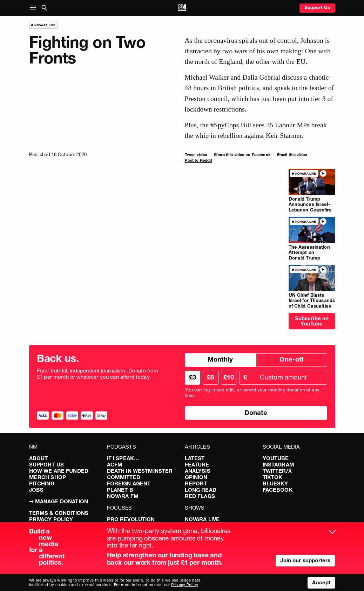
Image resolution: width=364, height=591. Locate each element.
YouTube (276, 458)
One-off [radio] (291, 359)
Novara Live (202, 519)
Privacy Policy (51, 519)
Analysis (198, 471)
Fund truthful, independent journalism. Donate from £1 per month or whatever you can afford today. (98, 374)
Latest (195, 458)
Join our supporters (305, 560)
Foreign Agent (129, 483)
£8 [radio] (210, 377)
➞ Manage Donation (59, 501)
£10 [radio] (229, 377)
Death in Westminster (140, 471)
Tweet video (196, 155)
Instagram (278, 465)
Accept (321, 582)
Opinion (196, 477)
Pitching (42, 483)
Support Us (317, 7)
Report (196, 483)
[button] (34, 8)
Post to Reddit (199, 160)
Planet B (120, 490)
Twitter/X (277, 471)
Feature (197, 465)
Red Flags (200, 496)
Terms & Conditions (59, 513)
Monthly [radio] (220, 359)
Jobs (36, 490)
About (39, 458)
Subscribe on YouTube (312, 321)
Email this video (292, 155)
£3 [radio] (193, 377)
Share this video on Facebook (242, 155)
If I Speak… (123, 458)
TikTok (273, 477)
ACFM (115, 465)
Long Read (201, 490)
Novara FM (123, 496)
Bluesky (275, 483)
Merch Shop (48, 477)
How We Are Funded (59, 471)
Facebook (278, 490)
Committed (124, 477)
